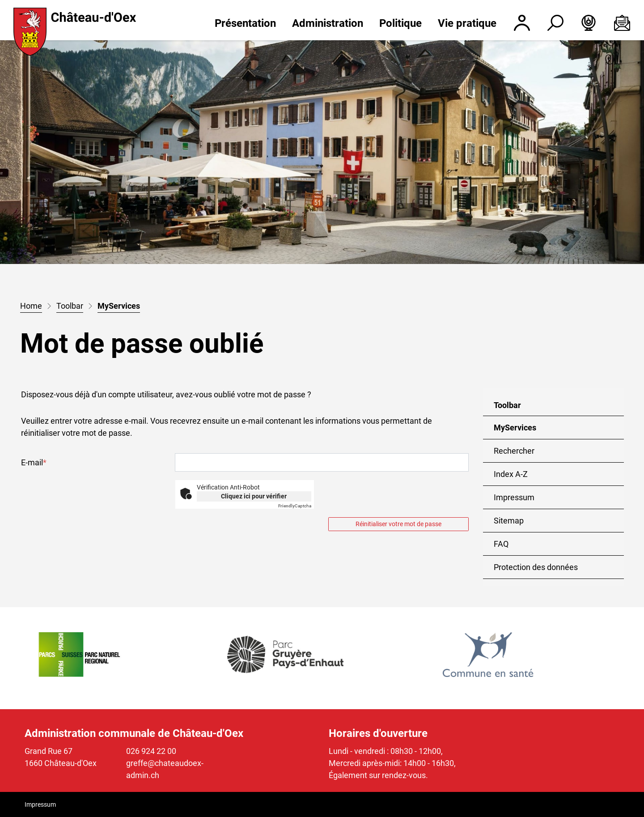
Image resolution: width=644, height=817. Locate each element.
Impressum (514, 497)
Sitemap (509, 521)
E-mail (34, 462)
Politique (400, 23)
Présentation (245, 23)
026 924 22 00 (151, 751)
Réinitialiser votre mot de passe (398, 524)
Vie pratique (467, 23)
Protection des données (536, 567)
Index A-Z (511, 474)
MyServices (522, 431)
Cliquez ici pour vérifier (254, 496)
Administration (328, 23)
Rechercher (514, 451)
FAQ (501, 544)
